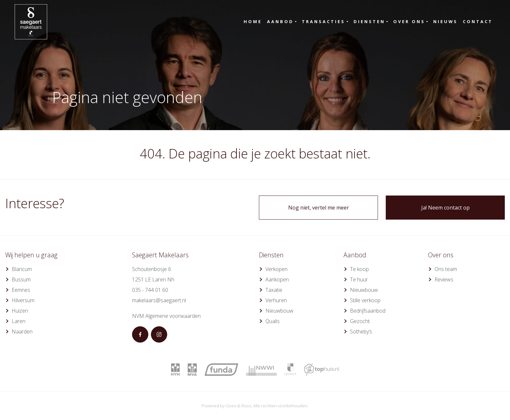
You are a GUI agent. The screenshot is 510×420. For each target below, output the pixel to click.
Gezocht (360, 321)
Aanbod (280, 21)
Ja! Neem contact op (445, 208)
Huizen (20, 311)
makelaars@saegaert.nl (159, 300)
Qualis (273, 321)
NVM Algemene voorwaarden (166, 316)
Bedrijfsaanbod (368, 311)
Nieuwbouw (279, 311)
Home (253, 21)
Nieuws (445, 21)
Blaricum (22, 269)
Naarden (22, 332)
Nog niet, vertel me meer (319, 208)
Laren (19, 321)
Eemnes (21, 290)
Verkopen (276, 269)
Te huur (359, 279)
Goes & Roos (238, 406)
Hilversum (23, 300)
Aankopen (277, 279)
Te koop (359, 269)
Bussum (21, 279)
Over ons (409, 21)
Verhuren (276, 300)
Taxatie (274, 290)
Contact (478, 21)
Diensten (369, 21)
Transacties (323, 21)
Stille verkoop (365, 300)
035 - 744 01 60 (150, 290)
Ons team (446, 269)
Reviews (444, 279)
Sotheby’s (361, 332)
